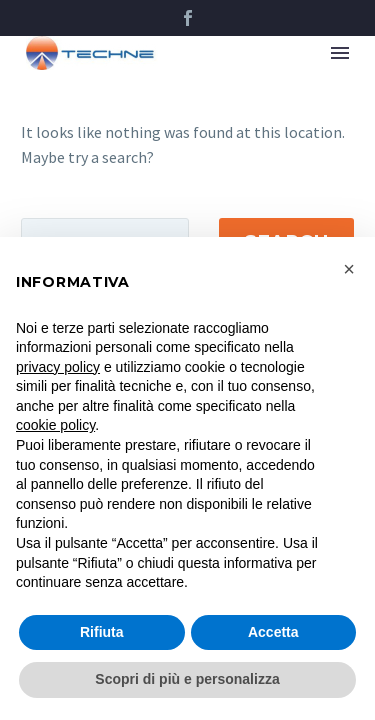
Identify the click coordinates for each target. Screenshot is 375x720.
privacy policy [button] (58, 367)
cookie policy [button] (55, 425)
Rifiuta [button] (102, 632)
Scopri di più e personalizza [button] (187, 679)
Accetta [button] (273, 632)
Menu (340, 53)
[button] (349, 269)
